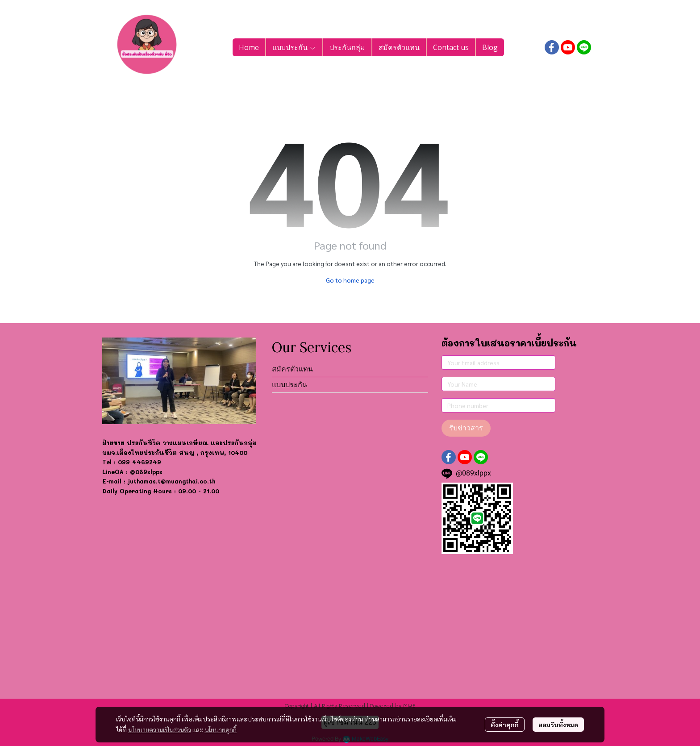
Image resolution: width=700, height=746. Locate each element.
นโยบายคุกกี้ (221, 729)
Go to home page (350, 280)
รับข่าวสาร (466, 428)
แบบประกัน (290, 385)
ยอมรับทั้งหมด (558, 725)
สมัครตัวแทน (292, 369)
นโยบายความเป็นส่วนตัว (160, 729)
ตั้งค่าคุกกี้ (505, 725)
